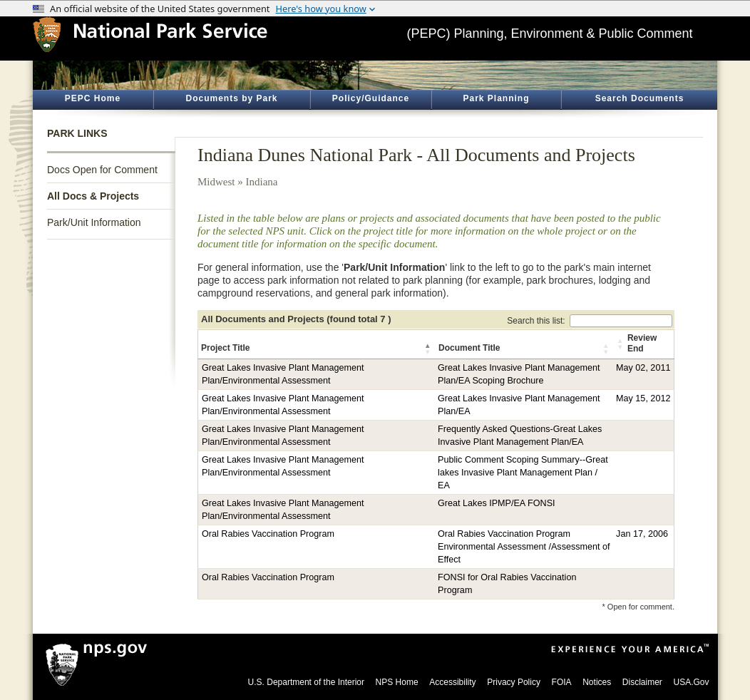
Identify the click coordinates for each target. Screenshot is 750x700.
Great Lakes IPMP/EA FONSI (496, 503)
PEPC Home (93, 98)
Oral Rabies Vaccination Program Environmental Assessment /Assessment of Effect (524, 547)
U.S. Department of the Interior (306, 682)
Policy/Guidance (371, 98)
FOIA (562, 682)
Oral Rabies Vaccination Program (268, 534)
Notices (597, 682)
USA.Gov (691, 682)
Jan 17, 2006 (642, 534)
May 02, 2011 (643, 368)
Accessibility (452, 682)
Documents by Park (231, 98)
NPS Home (397, 682)
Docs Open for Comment (102, 170)
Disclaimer (642, 682)
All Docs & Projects (93, 196)
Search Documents (640, 98)
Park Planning (496, 98)
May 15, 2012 (643, 398)
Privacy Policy (514, 682)
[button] (428, 349)
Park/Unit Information (94, 222)
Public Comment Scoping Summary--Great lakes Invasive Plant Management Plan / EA (523, 473)
